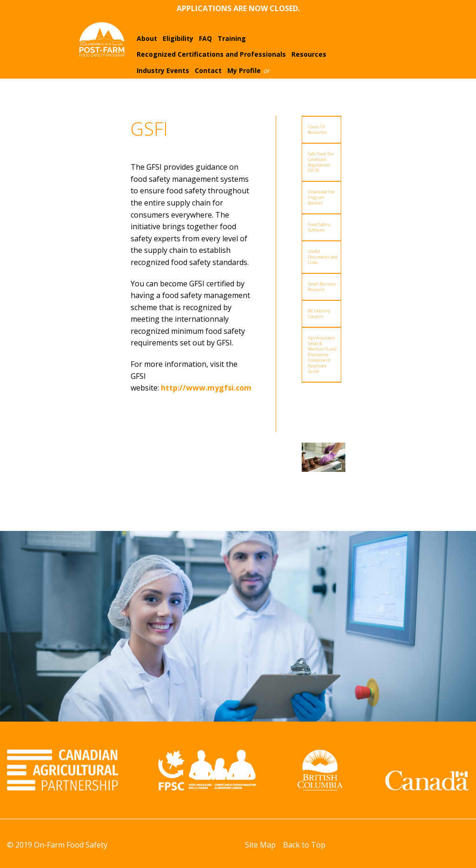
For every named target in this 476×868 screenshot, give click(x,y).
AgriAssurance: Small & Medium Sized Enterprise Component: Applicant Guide (322, 354)
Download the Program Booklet (321, 197)
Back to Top (304, 845)
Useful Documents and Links (323, 257)
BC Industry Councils (319, 314)
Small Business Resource (322, 287)
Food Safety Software (319, 227)
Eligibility (178, 38)
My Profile (244, 70)
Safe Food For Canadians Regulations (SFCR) (321, 162)
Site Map (260, 845)
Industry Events (163, 70)
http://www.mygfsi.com (206, 388)
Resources (309, 54)
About (147, 38)
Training (232, 38)
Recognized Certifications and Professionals (211, 54)
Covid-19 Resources (317, 129)
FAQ (205, 38)
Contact (208, 70)
